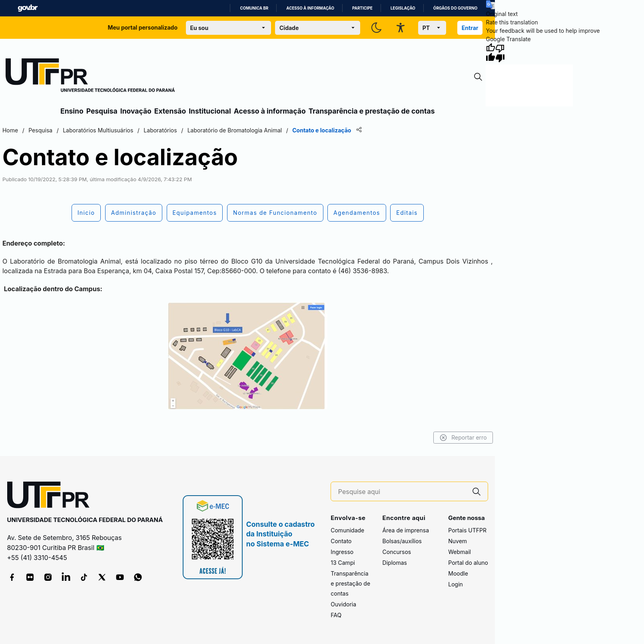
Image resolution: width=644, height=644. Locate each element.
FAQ (336, 615)
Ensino (72, 111)
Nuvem (458, 541)
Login (456, 584)
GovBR (28, 8)
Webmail (460, 552)
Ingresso (342, 552)
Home (9, 130)
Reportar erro (464, 438)
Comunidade (347, 530)
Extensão (170, 111)
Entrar (470, 28)
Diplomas (395, 563)
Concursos (397, 552)
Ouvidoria (343, 604)
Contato (341, 541)
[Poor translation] (500, 53)
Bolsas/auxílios (402, 541)
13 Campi (343, 563)
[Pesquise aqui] (402, 492)
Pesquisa (102, 111)
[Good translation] (490, 53)
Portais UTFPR (467, 530)
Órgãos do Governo (455, 8)
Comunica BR (254, 8)
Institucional (210, 111)
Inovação (136, 111)
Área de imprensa (406, 530)
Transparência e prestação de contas (372, 111)
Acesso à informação (310, 8)
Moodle (458, 573)
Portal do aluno (468, 563)
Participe (362, 8)
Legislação (403, 8)
